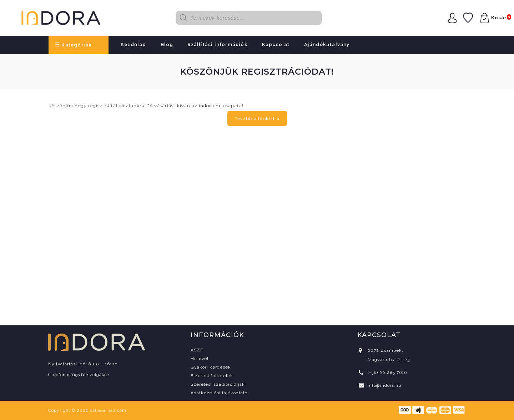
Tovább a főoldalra (257, 118)
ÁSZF (197, 350)
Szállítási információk (217, 44)
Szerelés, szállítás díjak (218, 384)
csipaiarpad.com (108, 410)
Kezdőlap (133, 44)
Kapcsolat (276, 44)
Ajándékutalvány (327, 44)
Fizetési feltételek (212, 376)
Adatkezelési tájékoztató (219, 393)
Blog (167, 44)
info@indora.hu (385, 385)
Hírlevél (200, 359)
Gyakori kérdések (211, 367)
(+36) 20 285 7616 (387, 372)
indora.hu (210, 106)
